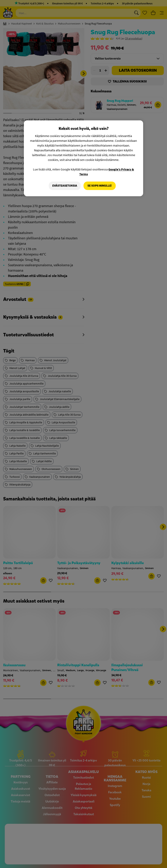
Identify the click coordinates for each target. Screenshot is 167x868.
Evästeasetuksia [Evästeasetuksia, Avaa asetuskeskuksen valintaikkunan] (65, 186)
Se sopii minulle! (100, 186)
